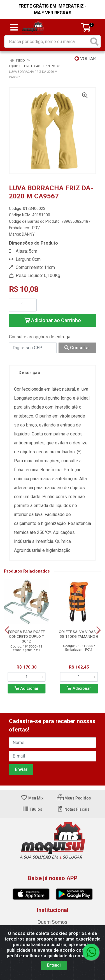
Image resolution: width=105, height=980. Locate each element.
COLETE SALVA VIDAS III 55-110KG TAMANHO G (79, 634)
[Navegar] (7, 630)
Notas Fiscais (73, 809)
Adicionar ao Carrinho (53, 320)
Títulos (32, 809)
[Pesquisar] (94, 42)
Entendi (54, 965)
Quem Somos (53, 922)
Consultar (77, 348)
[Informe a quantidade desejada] (23, 305)
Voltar (85, 59)
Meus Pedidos (74, 798)
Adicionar (27, 689)
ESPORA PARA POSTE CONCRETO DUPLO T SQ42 (26, 636)
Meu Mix (32, 798)
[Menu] (14, 27)
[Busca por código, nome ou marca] (47, 42)
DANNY (28, 234)
